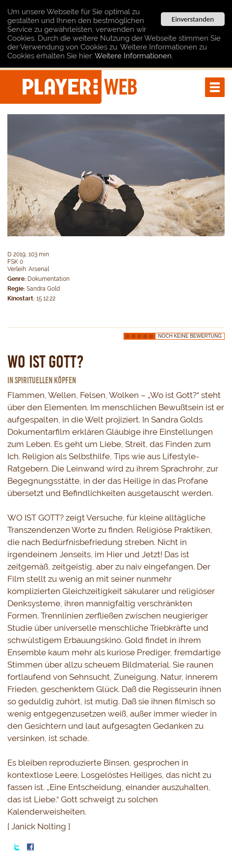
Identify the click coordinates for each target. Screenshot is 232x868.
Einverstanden (193, 19)
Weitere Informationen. (134, 56)
